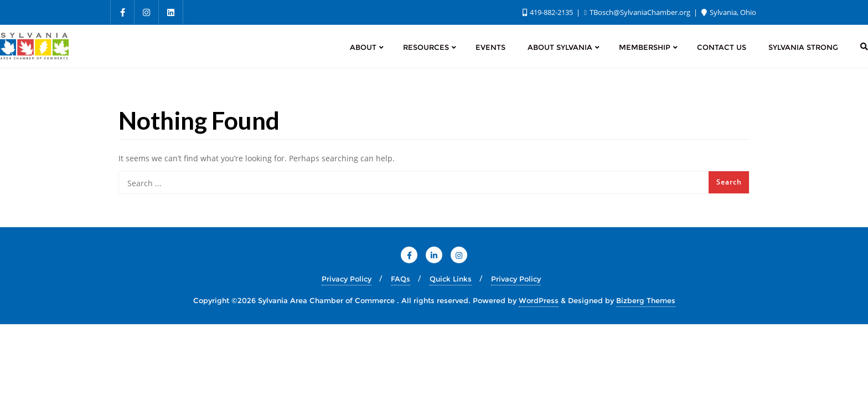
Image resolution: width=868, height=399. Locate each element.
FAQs (401, 279)
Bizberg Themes (646, 300)
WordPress (539, 300)
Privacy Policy (347, 279)
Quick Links (451, 279)
